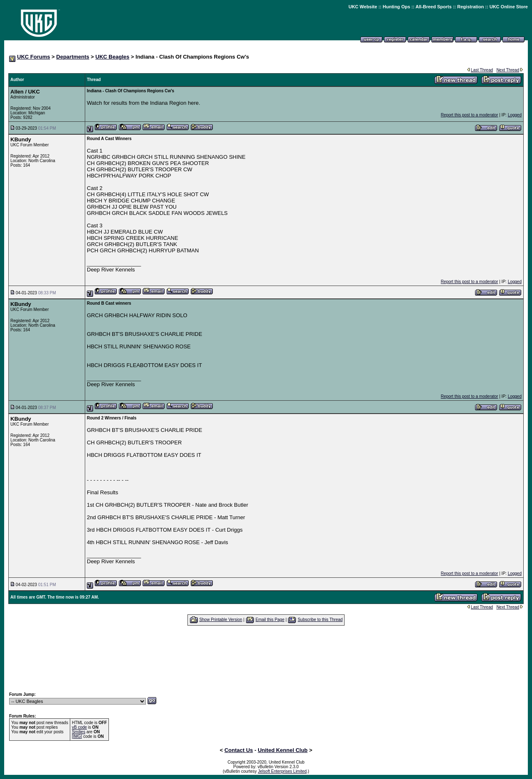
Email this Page (270, 620)
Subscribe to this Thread (320, 620)
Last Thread (482, 70)
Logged (515, 115)
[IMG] (77, 736)
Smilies (79, 732)
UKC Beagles (113, 57)
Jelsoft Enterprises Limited (282, 771)
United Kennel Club (283, 750)
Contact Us (239, 750)
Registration (470, 7)
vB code (79, 727)
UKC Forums (33, 57)
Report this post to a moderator (470, 115)
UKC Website (363, 7)
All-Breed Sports (434, 7)
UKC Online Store (509, 7)
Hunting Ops (397, 7)
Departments (73, 57)
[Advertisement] (266, 658)
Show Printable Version (220, 620)
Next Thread (508, 70)
